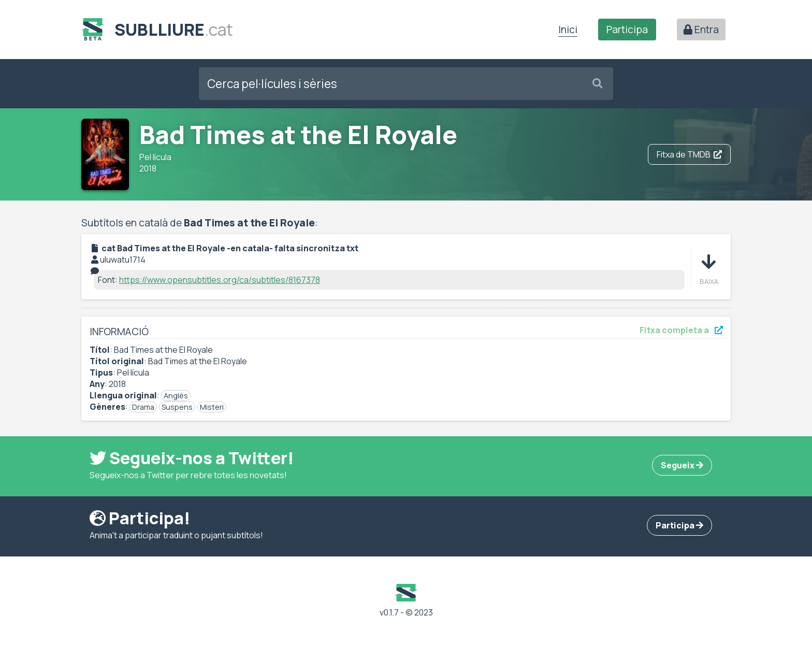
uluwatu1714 (123, 260)
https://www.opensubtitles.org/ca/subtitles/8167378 (220, 280)
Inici (568, 30)
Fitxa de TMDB (689, 154)
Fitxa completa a (681, 330)
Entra (701, 30)
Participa (627, 30)
